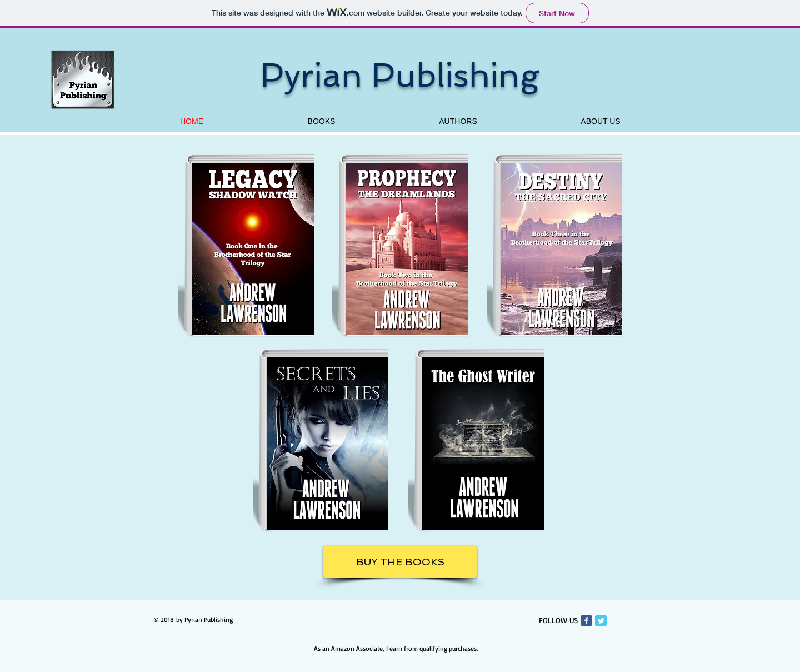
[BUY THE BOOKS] (400, 562)
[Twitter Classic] (601, 621)
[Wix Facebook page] (586, 621)
